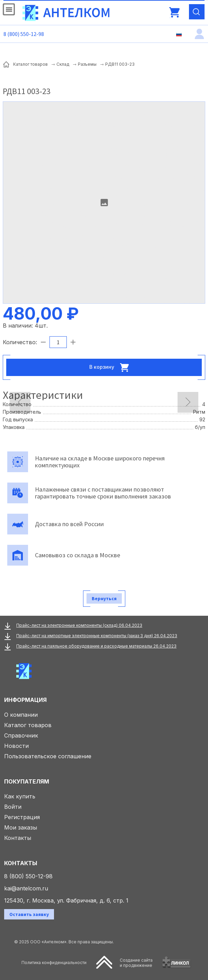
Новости (16, 746)
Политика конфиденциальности (54, 963)
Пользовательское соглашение (48, 756)
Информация (25, 700)
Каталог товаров (28, 725)
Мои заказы (21, 827)
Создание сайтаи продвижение (136, 963)
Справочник (21, 735)
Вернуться (104, 598)
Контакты (18, 838)
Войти (13, 807)
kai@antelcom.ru (26, 888)
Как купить (20, 796)
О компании (21, 715)
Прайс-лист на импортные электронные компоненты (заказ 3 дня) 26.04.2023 (97, 636)
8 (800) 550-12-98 (24, 34)
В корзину (111, 367)
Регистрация (22, 817)
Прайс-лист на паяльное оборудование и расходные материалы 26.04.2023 (96, 646)
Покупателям (27, 781)
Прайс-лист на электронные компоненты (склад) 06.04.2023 (79, 625)
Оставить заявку (29, 914)
